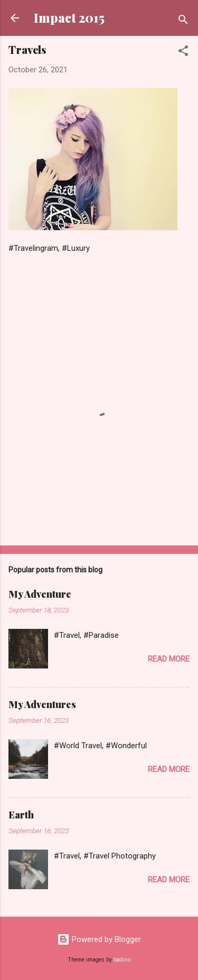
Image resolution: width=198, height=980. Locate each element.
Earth (21, 815)
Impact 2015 (69, 18)
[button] (183, 53)
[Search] (183, 21)
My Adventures (42, 704)
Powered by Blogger (99, 939)
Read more (169, 659)
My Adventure (40, 594)
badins (122, 960)
